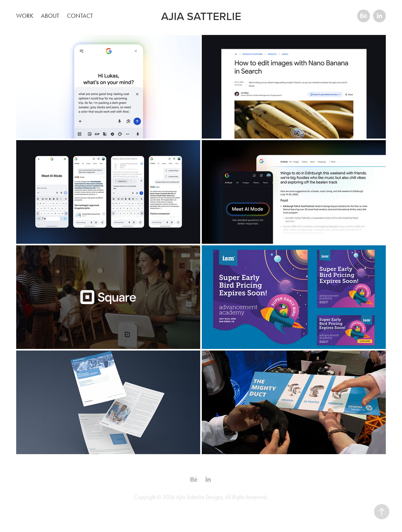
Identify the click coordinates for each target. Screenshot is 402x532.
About (50, 16)
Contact (80, 16)
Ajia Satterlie (201, 16)
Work (25, 16)
